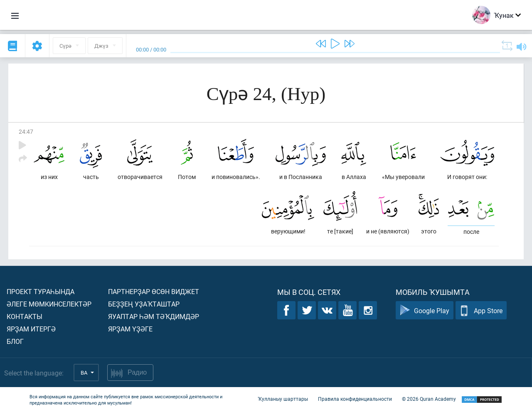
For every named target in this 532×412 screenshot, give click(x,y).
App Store (481, 310)
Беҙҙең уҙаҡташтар (144, 304)
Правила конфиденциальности (355, 399)
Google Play (425, 310)
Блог (15, 341)
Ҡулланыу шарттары (283, 399)
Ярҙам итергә (31, 329)
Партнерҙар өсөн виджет (154, 291)
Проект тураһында (41, 291)
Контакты (25, 316)
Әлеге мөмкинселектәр (49, 304)
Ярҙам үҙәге (130, 329)
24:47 (26, 131)
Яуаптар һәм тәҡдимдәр (154, 316)
